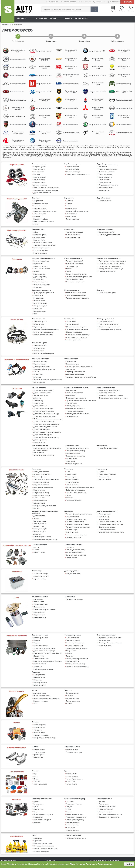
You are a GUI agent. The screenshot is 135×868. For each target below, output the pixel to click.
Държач (69, 262)
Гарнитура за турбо (40, 504)
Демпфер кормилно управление (44, 240)
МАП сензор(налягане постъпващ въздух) (48, 402)
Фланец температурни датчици (77, 631)
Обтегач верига (39, 338)
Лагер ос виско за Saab (44, 125)
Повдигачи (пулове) (40, 456)
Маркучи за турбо (39, 507)
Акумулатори (46, 19)
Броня (36, 777)
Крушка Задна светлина (74, 749)
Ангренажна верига (40, 334)
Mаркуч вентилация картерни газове (111, 507)
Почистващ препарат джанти (43, 813)
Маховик (36, 265)
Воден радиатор (39, 646)
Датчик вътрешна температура (44, 404)
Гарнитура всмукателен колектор (77, 500)
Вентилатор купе (104, 614)
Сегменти (69, 475)
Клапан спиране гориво (107, 378)
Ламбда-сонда (38, 385)
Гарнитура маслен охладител (76, 510)
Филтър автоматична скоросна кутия (111, 262)
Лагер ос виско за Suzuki (71, 133)
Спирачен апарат (39, 181)
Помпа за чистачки (105, 782)
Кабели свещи (38, 361)
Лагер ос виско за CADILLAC (45, 59)
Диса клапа (37, 509)
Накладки (37, 174)
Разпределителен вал (41, 451)
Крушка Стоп (71, 751)
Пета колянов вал (72, 463)
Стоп (35, 747)
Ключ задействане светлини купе (77, 397)
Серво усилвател (104, 181)
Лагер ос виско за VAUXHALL (18, 141)
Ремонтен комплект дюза (75, 361)
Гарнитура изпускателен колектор (78, 502)
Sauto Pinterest (115, 834)
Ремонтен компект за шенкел (43, 218)
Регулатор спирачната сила (108, 183)
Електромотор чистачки (107, 777)
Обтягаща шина (39, 336)
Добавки (69, 673)
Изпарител (37, 614)
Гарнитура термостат (73, 512)
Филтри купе (38, 700)
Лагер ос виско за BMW (97, 51)
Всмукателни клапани (41, 461)
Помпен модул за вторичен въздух (45, 514)
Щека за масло (104, 495)
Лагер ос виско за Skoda (97, 125)
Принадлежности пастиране (76, 806)
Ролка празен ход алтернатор (76, 326)
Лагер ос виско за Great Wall (71, 76)
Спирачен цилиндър (106, 174)
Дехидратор (37, 638)
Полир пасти (38, 806)
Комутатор (37, 363)
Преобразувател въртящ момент (110, 260)
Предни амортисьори (41, 201)
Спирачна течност (72, 664)
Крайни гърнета (39, 725)
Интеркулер (37, 651)
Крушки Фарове (71, 744)
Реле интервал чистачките (75, 392)
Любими (122, 11)
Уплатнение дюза (72, 507)
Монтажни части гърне (74, 722)
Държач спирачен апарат (42, 191)
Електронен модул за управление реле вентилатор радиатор (47, 430)
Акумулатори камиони (41, 550)
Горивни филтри (39, 698)
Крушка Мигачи (71, 754)
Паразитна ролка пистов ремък (77, 319)
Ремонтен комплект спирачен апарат (46, 186)
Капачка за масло (72, 794)
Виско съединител (72, 612)
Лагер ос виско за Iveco (71, 84)
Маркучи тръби (39, 502)
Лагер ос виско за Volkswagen (45, 141)
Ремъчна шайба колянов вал (76, 470)
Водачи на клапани (40, 478)
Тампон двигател (104, 490)
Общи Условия (77, 864)
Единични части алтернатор (76, 529)
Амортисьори (38, 198)
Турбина (36, 495)
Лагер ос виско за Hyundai (124, 76)
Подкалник (70, 772)
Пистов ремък (71, 311)
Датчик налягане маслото (42, 378)
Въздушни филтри (40, 695)
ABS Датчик (103, 167)
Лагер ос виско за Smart (124, 125)
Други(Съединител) (40, 269)
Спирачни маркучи (105, 176)
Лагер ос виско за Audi (44, 51)
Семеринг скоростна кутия (75, 274)
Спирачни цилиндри (73, 171)
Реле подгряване (39, 368)
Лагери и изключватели (41, 262)
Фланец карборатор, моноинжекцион (79, 353)
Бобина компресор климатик (43, 641)
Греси (35, 673)
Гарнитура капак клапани (75, 498)
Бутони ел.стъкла (72, 400)
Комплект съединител (41, 255)
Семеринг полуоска (40, 297)
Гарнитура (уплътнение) (74, 255)
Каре (35, 304)
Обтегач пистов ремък (74, 321)
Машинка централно (73, 434)
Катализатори (38, 727)
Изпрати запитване (73, 2)
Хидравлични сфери (40, 215)
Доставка (5, 839)
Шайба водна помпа (73, 328)
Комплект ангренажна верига (43, 341)
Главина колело (71, 210)
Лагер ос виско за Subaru (45, 133)
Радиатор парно (39, 649)
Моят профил (114, 2)
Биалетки (69, 198)
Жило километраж (72, 798)
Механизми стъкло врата (75, 784)
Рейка (35, 228)
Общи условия (6, 849)
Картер (101, 451)
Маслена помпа (39, 581)
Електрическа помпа (73, 233)
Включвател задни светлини (76, 383)
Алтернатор (70, 521)
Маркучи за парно (105, 619)
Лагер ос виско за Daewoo (45, 67)
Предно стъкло (39, 779)
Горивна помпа (71, 349)
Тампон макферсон (40, 206)
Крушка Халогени (72, 747)
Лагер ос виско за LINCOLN (45, 100)
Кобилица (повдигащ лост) (42, 454)
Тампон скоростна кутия (107, 284)
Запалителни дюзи (72, 351)
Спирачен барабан (72, 169)
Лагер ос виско (71, 624)
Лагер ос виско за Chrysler (98, 59)
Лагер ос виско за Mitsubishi (98, 108)
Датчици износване (40, 183)
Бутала (69, 473)
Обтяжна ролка (39, 314)
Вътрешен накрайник (41, 245)
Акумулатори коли (40, 553)
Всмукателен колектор (41, 470)
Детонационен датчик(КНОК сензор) (46, 397)
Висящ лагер (38, 299)
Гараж (114, 11)
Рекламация (6, 842)
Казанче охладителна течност (76, 622)
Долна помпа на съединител (76, 284)
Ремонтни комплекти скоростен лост (78, 269)
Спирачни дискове (40, 167)
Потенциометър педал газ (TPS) (77, 429)
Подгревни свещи (39, 351)
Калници (36, 772)
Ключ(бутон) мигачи (73, 390)
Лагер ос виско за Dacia (18, 67)
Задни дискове (38, 171)
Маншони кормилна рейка (42, 238)
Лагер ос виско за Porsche (71, 116)
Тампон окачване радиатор (75, 636)
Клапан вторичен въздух (42, 243)
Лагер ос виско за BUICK (18, 59)
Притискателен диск (40, 260)
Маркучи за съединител (41, 277)
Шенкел (36, 220)
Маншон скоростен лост (74, 272)
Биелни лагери (71, 454)
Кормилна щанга (39, 233)
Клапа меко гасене (40, 497)
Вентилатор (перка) (73, 614)
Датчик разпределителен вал (43, 395)
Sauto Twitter (97, 834)
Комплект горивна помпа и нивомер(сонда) (81, 363)
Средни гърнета (39, 722)
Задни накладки (39, 179)
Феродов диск (38, 257)
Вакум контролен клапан (42, 511)
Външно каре (38, 287)
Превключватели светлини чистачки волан (80, 385)
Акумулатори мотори (40, 548)
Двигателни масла (40, 664)
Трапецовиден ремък (106, 311)
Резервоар (37, 791)
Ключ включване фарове (74, 395)
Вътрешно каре (39, 289)
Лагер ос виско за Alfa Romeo (18, 51)
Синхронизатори (72, 260)
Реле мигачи (70, 380)
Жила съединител (40, 267)
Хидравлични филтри (41, 705)
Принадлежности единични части (77, 174)
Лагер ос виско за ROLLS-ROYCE (124, 116)
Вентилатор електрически (75, 617)
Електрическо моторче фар (75, 431)
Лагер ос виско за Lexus (18, 100)
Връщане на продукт (8, 845)
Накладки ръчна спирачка (107, 169)
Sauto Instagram (121, 834)
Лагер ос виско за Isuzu (44, 84)
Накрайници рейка (40, 230)
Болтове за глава (39, 475)
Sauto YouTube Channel (109, 834)
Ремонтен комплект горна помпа (77, 289)
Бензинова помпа (39, 590)
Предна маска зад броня (42, 789)
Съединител (38, 279)
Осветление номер (40, 754)
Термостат (70, 629)
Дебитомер (37, 383)
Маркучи (69, 626)
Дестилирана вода (72, 668)
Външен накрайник (40, 247)
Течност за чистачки (73, 671)
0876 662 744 (101, 2)
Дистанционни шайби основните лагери (80, 466)
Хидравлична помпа (73, 230)
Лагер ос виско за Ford (44, 76)
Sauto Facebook (91, 834)
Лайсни (69, 779)
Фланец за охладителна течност (77, 638)
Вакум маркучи (104, 188)
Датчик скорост (39, 388)
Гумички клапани (39, 480)
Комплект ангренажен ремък (43, 321)
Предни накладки (39, 176)
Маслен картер (104, 493)
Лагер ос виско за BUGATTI (124, 51)
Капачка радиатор (72, 634)
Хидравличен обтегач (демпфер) (77, 323)
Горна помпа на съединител (76, 287)
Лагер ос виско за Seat (70, 125)
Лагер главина (71, 213)
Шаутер (36, 524)
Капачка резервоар (73, 791)
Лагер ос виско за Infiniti (18, 84)
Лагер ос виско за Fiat (17, 76)
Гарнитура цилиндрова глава (76, 495)
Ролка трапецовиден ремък (108, 314)
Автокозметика (97, 19)
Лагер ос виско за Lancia (98, 92)
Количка (131, 11)
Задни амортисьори (40, 203)
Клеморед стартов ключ (74, 378)
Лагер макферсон (39, 210)
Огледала (69, 777)
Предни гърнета (39, 720)
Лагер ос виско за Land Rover (124, 92)
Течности (80, 19)
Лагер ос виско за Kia (17, 92)
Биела (68, 451)
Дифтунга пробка (105, 458)
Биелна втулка (71, 456)
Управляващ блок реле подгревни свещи (47, 365)
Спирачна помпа (104, 179)
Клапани (36, 485)
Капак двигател (39, 774)
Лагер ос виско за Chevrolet (71, 59)
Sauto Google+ (103, 834)
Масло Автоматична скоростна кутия (46, 668)
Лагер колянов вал (72, 461)
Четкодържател (71, 531)
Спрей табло (38, 808)
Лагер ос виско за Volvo (71, 141)
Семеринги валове (72, 493)
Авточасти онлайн (27, 19)
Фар (35, 744)
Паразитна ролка (39, 316)
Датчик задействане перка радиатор (46, 419)
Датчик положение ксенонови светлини (47, 414)
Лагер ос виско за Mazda (124, 100)
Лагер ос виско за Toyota (124, 133)
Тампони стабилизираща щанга (77, 208)
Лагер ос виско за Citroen (124, 59)
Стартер (36, 521)
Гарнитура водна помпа (74, 573)
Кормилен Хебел (39, 235)
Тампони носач (71, 206)
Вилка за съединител (41, 274)
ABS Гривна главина (106, 186)
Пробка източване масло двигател (110, 500)
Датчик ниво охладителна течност (45, 409)
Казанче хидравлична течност (109, 230)
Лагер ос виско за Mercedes (18, 108)
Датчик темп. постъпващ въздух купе (46, 407)
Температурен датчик (41, 380)
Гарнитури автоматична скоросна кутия (112, 255)
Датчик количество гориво (42, 416)
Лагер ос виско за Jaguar (98, 84)
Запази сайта (56, 2)
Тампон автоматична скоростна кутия (111, 257)
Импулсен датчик (39, 424)
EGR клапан (70, 356)
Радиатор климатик (40, 653)
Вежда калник (38, 786)
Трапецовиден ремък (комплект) (110, 319)
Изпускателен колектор (41, 473)
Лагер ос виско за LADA (44, 92)
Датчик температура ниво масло (44, 400)
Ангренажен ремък (40, 311)
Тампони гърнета (72, 720)
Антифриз (70, 666)
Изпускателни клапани (41, 463)
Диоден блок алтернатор (74, 526)
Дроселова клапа (39, 492)
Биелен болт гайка (72, 458)
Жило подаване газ (40, 499)
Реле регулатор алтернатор (75, 524)
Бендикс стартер (39, 526)
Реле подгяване (71, 388)
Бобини (36, 358)
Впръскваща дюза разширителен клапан (47, 634)
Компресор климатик (40, 612)
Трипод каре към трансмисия (43, 284)
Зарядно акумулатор (73, 548)
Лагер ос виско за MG (44, 108)
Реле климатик (38, 433)
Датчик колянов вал (40, 390)
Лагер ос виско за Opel (17, 116)
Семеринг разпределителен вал (44, 482)
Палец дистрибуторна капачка (44, 356)
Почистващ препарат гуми (42, 811)
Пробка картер (104, 456)
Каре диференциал (40, 301)
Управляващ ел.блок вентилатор (110, 612)
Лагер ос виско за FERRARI (124, 67)
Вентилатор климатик (41, 631)
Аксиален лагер (39, 272)
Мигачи (36, 749)
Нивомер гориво (72, 439)
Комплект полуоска (40, 294)
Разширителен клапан (41, 619)
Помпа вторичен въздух (74, 228)
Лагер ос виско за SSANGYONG (18, 133)
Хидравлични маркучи (106, 228)
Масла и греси (64, 19)
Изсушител (37, 617)
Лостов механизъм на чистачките (110, 784)
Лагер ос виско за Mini (70, 108)
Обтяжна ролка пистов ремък (76, 316)
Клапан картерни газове (107, 505)
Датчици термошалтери (74, 619)
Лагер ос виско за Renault (98, 116)
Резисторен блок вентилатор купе (110, 617)
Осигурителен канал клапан (43, 466)
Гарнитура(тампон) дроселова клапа (78, 490)
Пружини (36, 213)
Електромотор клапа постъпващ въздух (47, 626)
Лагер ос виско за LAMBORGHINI (71, 92)
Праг (35, 782)
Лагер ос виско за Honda (98, 76)
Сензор (69, 265)
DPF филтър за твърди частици (44, 707)
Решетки (69, 782)
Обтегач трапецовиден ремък (109, 316)
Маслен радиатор (39, 656)
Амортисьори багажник (74, 774)
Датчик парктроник (40, 421)
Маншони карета (39, 292)
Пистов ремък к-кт (72, 314)
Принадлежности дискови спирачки (45, 188)
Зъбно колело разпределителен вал (46, 458)
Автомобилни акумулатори (108, 429)
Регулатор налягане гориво (75, 358)
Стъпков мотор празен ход (75, 436)
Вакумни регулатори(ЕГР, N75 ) (109, 376)
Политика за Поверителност (99, 864)
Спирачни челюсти (73, 167)
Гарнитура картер (72, 505)
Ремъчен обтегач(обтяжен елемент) (46, 319)
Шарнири (69, 201)
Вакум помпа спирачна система (44, 583)
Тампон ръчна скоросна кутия (76, 267)
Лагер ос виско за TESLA (98, 133)
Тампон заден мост (73, 215)
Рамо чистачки (104, 774)
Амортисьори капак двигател (76, 786)
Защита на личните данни (10, 852)
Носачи (69, 203)
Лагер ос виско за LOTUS (71, 100)
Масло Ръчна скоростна (42, 666)
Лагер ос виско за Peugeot (45, 116)
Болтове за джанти (105, 198)
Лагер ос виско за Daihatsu (71, 67)
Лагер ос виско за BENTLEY (71, 51)
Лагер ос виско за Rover (18, 125)
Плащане (5, 835)
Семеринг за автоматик (107, 265)
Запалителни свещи (40, 349)
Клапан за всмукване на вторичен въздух (113, 383)
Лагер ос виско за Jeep (123, 84)
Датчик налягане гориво (42, 412)
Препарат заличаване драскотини (45, 816)
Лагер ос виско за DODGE (98, 67)
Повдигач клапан (39, 468)
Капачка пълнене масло (107, 502)
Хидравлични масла (40, 671)
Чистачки (102, 772)
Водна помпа (38, 573)
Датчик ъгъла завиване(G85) (43, 376)
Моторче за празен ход (74, 444)
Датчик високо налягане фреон (44, 622)
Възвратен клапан (40, 636)
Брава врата (70, 441)
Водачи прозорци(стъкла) (75, 789)
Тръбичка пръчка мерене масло (109, 498)
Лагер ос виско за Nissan (124, 108)
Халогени (37, 751)
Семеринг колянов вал (74, 478)
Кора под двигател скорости (43, 784)
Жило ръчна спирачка (106, 171)
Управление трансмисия (74, 257)
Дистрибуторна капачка (41, 353)
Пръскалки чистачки (105, 779)
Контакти (128, 2)
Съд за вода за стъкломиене (108, 786)
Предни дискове (39, 169)
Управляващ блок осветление (43, 436)
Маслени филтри (39, 702)
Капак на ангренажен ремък (43, 323)
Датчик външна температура (43, 392)
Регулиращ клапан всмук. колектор (110, 380)
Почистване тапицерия (41, 818)
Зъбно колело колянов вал (75, 468)
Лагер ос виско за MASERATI (98, 100)
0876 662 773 (88, 2)
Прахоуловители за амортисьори (45, 208)
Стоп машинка (71, 376)
